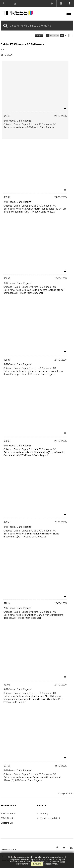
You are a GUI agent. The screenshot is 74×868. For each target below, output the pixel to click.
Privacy (44, 813)
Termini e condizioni (50, 818)
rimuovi (37, 864)
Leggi (63, 862)
